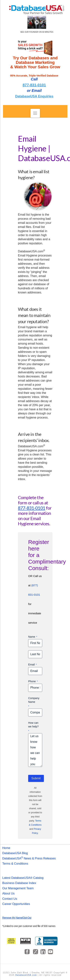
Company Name (34, 702)
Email (32, 665)
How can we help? (33, 727)
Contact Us (10, 899)
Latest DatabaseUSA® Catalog (23, 878)
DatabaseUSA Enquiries (34, 96)
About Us (8, 893)
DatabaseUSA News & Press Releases (29, 858)
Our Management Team (18, 888)
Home (6, 848)
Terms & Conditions (15, 864)
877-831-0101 (34, 85)
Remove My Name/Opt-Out (17, 918)
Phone (33, 682)
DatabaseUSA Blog (15, 853)
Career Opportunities (16, 904)
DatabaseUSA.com (26, 975)
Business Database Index (19, 883)
